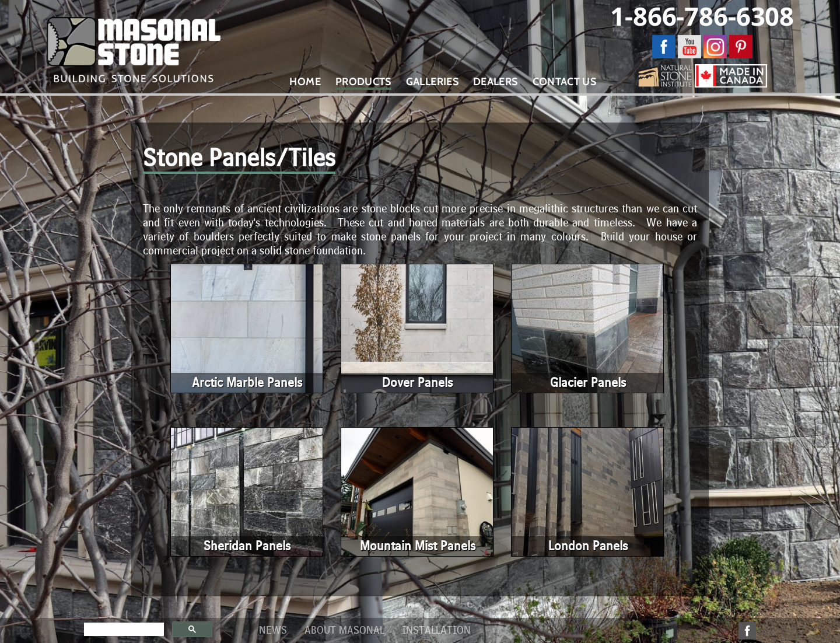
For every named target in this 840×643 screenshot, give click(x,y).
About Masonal (344, 630)
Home (305, 82)
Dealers (496, 82)
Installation (436, 630)
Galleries (432, 82)
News (273, 630)
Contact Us (565, 82)
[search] (123, 630)
